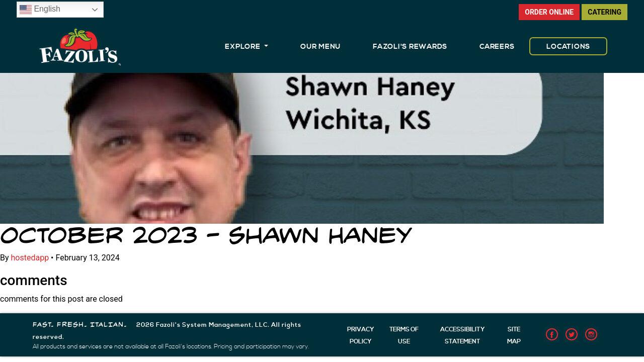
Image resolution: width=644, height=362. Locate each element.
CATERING (605, 12)
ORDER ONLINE (549, 12)
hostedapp (30, 258)
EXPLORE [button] (244, 47)
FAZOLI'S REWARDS (410, 47)
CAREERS (497, 47)
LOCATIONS (568, 47)
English (40, 10)
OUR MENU (320, 47)
